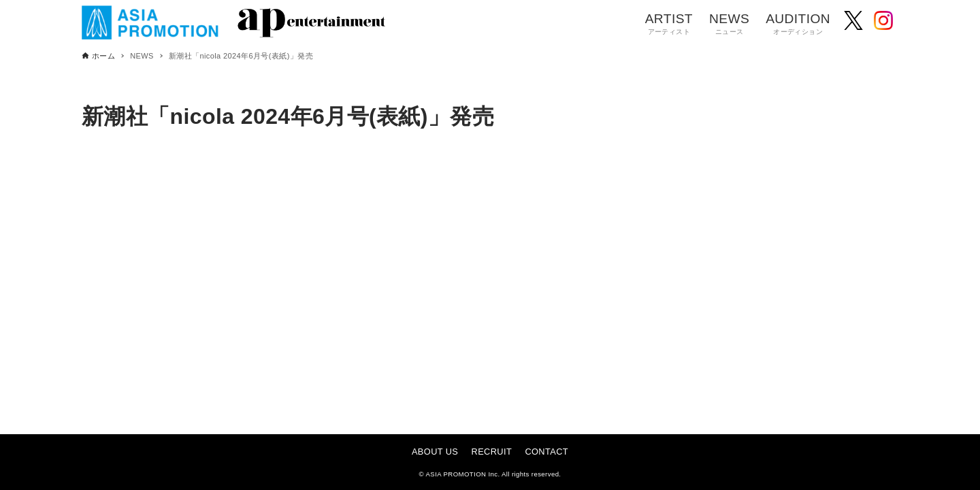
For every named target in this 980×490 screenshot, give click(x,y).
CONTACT (546, 452)
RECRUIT (492, 452)
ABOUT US (435, 452)
